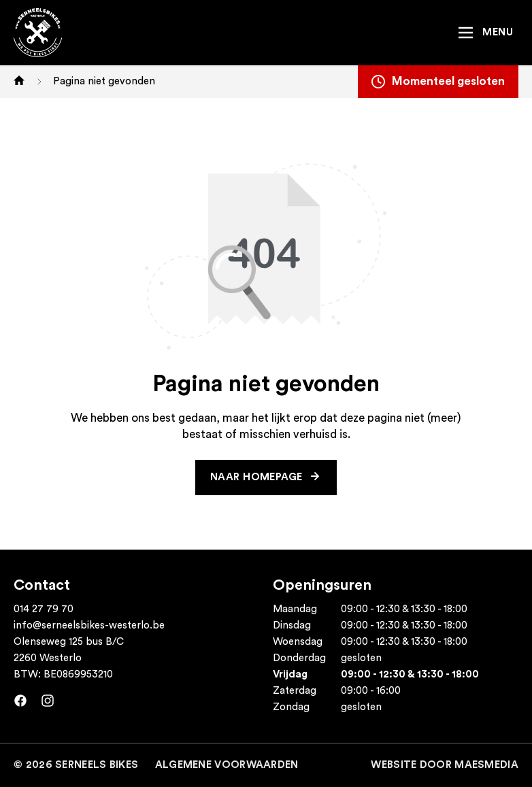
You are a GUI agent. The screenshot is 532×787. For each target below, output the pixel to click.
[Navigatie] (485, 33)
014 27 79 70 (44, 609)
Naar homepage (258, 477)
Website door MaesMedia (445, 765)
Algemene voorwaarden (227, 765)
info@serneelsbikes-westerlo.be (89, 625)
